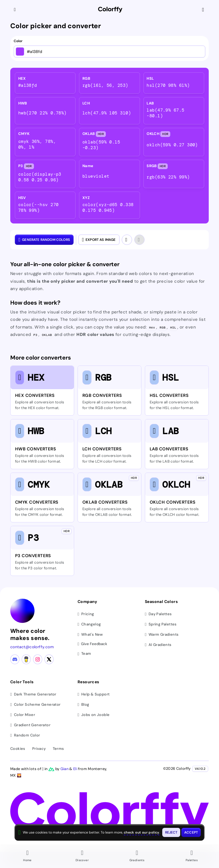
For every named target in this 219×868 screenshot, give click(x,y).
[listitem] (45, 83)
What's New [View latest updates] (90, 635)
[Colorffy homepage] (110, 10)
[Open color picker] (20, 52)
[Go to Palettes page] (192, 857)
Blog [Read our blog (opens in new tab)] (83, 705)
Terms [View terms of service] (58, 749)
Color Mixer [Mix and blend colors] (23, 715)
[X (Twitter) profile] (49, 660)
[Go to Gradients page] (137, 857)
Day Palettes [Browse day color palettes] (158, 614)
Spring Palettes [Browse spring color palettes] (161, 624)
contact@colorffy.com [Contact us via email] (32, 647)
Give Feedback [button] (92, 644)
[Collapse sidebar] (15, 10)
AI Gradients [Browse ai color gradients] (158, 645)
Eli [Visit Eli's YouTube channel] (76, 769)
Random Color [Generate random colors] (25, 735)
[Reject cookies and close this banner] (171, 832)
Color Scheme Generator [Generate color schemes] (36, 705)
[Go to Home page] (27, 857)
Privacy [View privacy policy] (39, 749)
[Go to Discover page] (82, 857)
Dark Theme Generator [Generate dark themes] (33, 694)
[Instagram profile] (38, 660)
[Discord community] (15, 660)
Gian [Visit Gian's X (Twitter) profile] (65, 769)
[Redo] (139, 240)
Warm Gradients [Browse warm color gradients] (162, 635)
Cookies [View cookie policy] (18, 749)
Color (18, 41)
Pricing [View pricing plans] (86, 614)
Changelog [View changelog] (89, 624)
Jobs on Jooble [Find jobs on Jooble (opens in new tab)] (94, 715)
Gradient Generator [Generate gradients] (30, 725)
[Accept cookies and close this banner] (191, 832)
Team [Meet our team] (84, 654)
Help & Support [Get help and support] (94, 694)
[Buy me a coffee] (26, 660)
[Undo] (127, 240)
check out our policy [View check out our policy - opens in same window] (142, 832)
